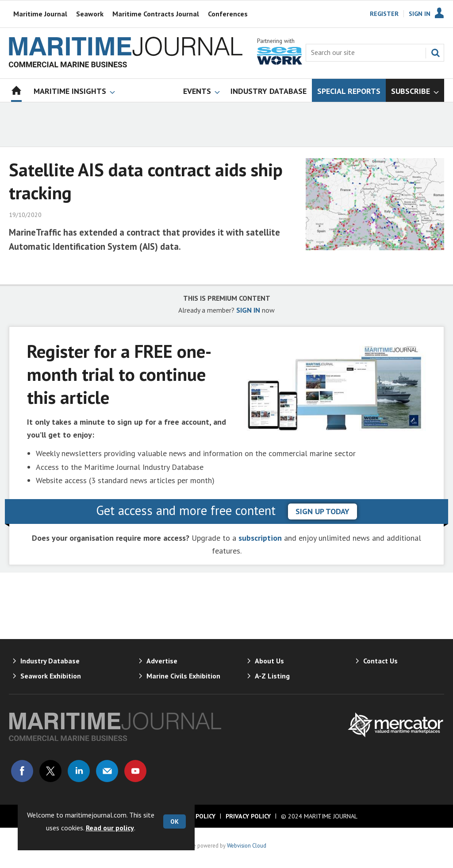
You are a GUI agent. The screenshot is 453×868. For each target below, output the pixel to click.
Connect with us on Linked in (79, 771)
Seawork (90, 14)
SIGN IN (248, 310)
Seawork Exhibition (51, 676)
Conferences (228, 14)
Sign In (420, 14)
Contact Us (380, 661)
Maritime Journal (40, 14)
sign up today (322, 511)
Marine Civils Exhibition (183, 676)
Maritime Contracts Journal (156, 14)
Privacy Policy (248, 816)
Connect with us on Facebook (22, 771)
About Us (269, 661)
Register (384, 14)
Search (435, 53)
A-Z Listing (272, 676)
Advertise (162, 661)
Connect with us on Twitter (50, 771)
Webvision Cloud (247, 845)
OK (175, 821)
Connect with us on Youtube (135, 771)
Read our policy (110, 828)
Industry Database (50, 661)
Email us (107, 771)
